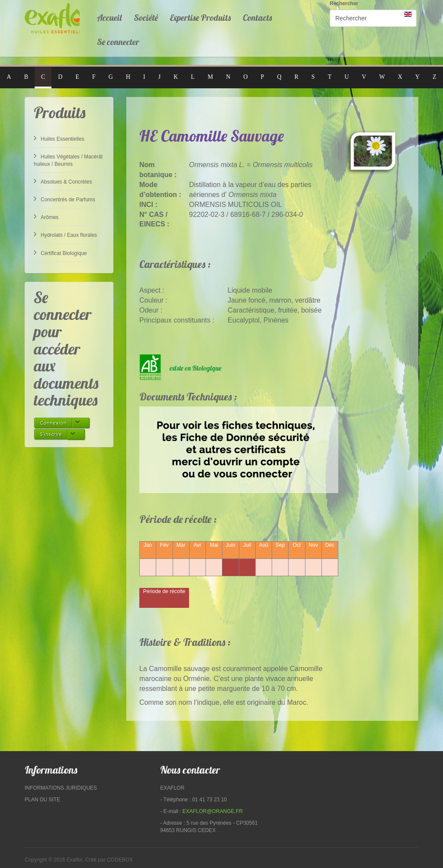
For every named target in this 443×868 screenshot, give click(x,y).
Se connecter (118, 42)
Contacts (257, 18)
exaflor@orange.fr (213, 811)
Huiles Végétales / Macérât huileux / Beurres (68, 160)
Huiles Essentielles (59, 138)
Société (146, 18)
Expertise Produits (200, 18)
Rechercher (344, 3)
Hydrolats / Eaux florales (65, 234)
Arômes (46, 216)
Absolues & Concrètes (63, 181)
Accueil (109, 18)
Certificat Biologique (60, 252)
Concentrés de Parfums (64, 199)
